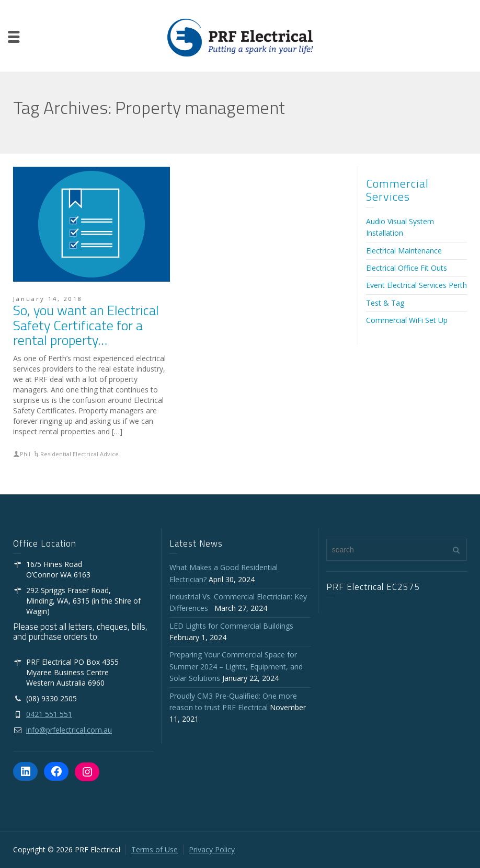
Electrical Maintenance (404, 251)
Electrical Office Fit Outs (407, 268)
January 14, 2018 (48, 299)
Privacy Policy (212, 849)
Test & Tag (385, 303)
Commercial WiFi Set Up (407, 320)
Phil (25, 454)
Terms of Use (155, 849)
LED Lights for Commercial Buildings (231, 626)
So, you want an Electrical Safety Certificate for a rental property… (86, 325)
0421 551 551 (49, 714)
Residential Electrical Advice (79, 454)
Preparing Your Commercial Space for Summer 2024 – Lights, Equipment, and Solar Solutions (236, 666)
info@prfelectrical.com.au (69, 730)
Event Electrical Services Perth (416, 285)
